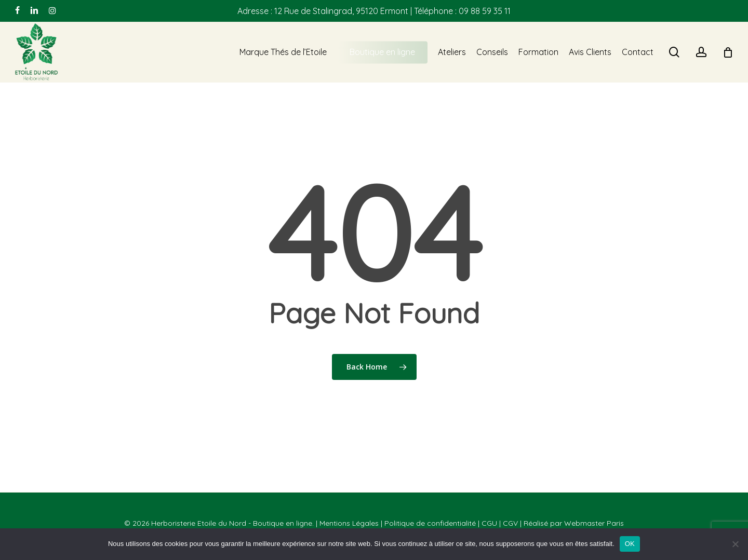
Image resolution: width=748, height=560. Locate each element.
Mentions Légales (349, 523)
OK (630, 544)
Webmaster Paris (594, 523)
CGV (510, 523)
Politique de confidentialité (430, 523)
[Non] (735, 544)
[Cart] (728, 52)
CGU (489, 523)
